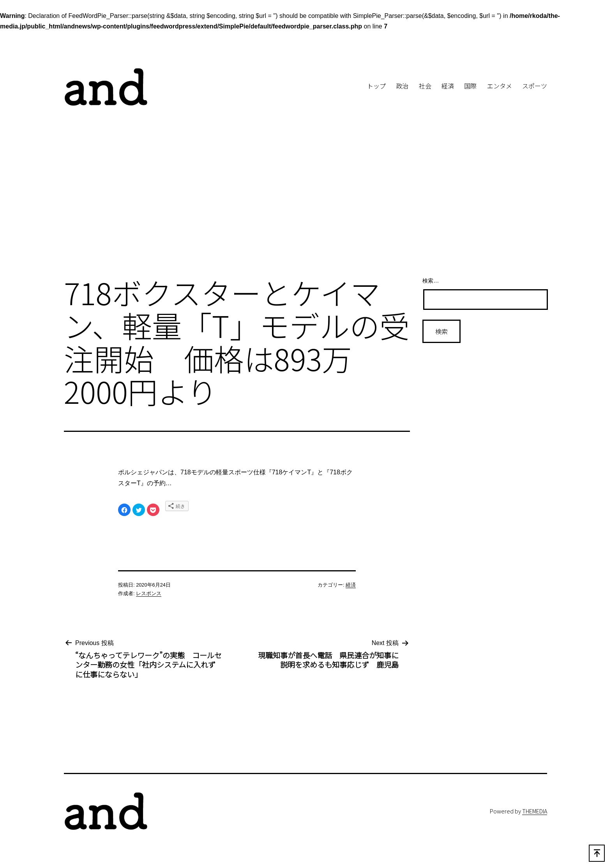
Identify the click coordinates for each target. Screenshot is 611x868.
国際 (470, 86)
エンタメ (500, 86)
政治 (402, 86)
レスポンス (149, 593)
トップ (376, 86)
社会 (425, 86)
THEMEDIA (535, 811)
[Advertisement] (305, 206)
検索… (431, 281)
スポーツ (535, 86)
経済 (448, 86)
